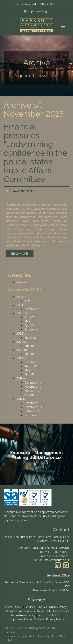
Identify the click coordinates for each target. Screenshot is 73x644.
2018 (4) (21, 378)
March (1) (30, 337)
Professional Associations (19, 611)
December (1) (33, 362)
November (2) (33, 407)
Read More (20, 253)
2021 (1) (21, 341)
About (19, 607)
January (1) (31, 329)
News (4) (22, 282)
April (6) (29, 325)
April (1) (29, 346)
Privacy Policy (55, 619)
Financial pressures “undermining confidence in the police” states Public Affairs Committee (36, 152)
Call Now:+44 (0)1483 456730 (36, 4)
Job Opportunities (58, 611)
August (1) (31, 366)
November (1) (33, 309)
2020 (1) (22, 350)
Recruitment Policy (23, 615)
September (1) (33, 415)
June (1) (29, 317)
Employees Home (20, 619)
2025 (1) (21, 297)
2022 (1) (21, 333)
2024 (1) (21, 305)
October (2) (32, 411)
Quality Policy (58, 607)
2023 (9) (22, 313)
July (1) (29, 301)
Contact (39, 619)
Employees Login (36, 11)
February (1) (32, 390)
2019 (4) (21, 358)
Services (30, 607)
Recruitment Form (49, 615)
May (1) (29, 321)
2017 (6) (21, 399)
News (41, 611)
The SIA (42, 607)
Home (9, 607)
